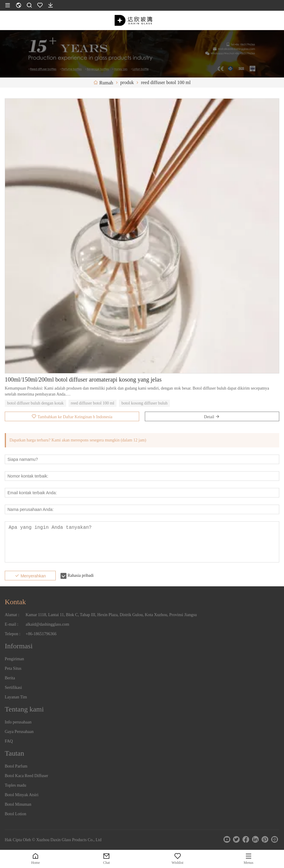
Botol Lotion (15, 814)
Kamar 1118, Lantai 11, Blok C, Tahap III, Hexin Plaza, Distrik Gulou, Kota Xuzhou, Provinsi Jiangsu (111, 615)
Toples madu (15, 785)
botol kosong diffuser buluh (144, 403)
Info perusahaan (18, 722)
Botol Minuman (18, 804)
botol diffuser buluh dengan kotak (35, 403)
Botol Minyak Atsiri (22, 795)
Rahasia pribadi (81, 575)
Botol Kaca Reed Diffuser (27, 776)
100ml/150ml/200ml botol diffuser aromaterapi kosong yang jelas (83, 379)
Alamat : (12, 615)
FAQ (9, 741)
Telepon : (13, 634)
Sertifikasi (13, 688)
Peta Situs (13, 668)
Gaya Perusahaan (19, 732)
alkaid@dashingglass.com (47, 624)
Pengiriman (14, 659)
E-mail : (12, 624)
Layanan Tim (16, 697)
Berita (10, 678)
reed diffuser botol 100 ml (93, 403)
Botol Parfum (16, 766)
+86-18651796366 (41, 634)
